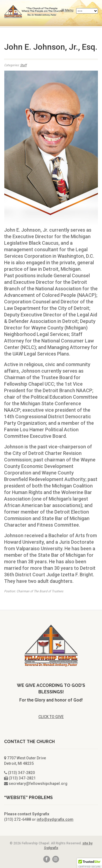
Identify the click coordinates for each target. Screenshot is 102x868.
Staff (23, 65)
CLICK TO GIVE (51, 717)
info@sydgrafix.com (55, 819)
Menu (67, 10)
